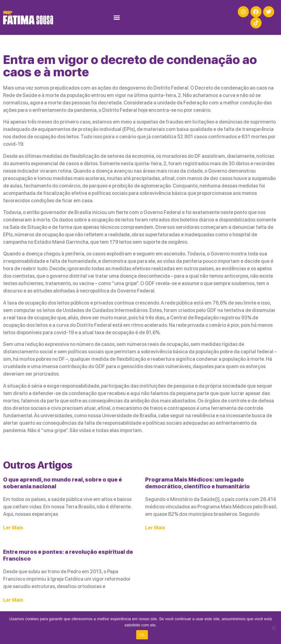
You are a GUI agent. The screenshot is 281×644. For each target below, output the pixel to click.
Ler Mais (13, 528)
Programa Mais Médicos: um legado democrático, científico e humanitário (197, 483)
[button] (117, 17)
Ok (142, 635)
